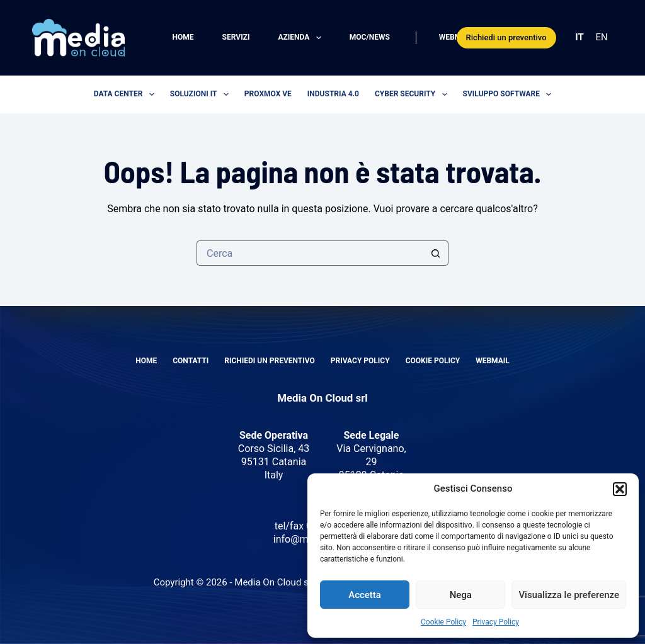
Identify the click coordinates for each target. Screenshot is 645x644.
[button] (620, 489)
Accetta (365, 595)
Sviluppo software (510, 94)
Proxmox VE (268, 94)
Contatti (191, 361)
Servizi (236, 37)
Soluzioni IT (202, 94)
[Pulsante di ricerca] (436, 253)
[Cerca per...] (310, 253)
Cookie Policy (443, 622)
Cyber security (414, 94)
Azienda (302, 38)
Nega (461, 595)
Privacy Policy (496, 622)
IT (579, 37)
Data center (127, 94)
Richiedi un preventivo (506, 37)
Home (183, 37)
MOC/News (370, 37)
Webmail (456, 37)
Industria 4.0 (333, 94)
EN (602, 37)
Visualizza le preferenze (569, 595)
